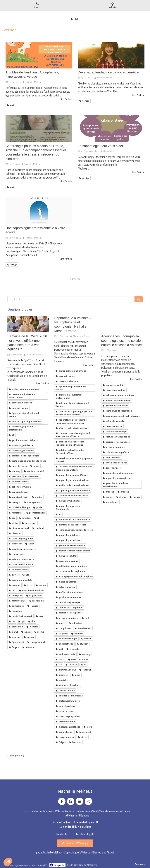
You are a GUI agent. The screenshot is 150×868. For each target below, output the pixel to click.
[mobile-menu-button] (75, 19)
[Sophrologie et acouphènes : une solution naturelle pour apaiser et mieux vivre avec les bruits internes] (122, 324)
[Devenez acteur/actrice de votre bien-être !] (111, 55)
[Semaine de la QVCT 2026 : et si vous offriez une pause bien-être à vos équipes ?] (28, 324)
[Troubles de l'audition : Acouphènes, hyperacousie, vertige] (39, 55)
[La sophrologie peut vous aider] (111, 129)
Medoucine (92, 865)
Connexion (140, 864)
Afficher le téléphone (77, 815)
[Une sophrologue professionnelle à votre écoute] (39, 211)
